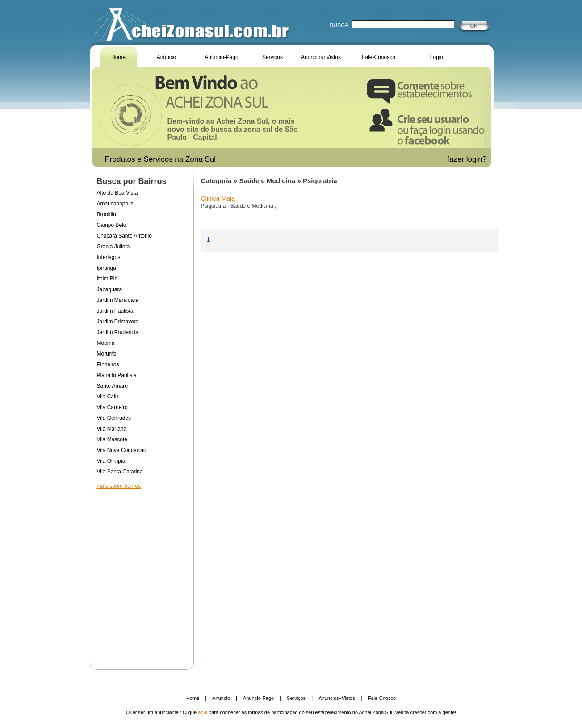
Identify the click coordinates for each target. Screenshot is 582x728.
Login (437, 57)
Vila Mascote (112, 439)
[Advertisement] (142, 573)
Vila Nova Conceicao (122, 450)
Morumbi (107, 354)
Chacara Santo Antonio (124, 236)
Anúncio (166, 57)
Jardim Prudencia (118, 332)
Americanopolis (115, 204)
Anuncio (221, 698)
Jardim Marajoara (118, 300)
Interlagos (109, 257)
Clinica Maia (218, 198)
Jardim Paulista (115, 311)
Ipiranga (107, 268)
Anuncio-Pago (258, 698)
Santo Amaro (112, 386)
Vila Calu (108, 397)
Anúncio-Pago (221, 57)
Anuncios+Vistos (321, 57)
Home (118, 57)
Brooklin (107, 214)
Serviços (272, 57)
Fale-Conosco (379, 57)
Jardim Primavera (118, 322)
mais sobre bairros (119, 486)
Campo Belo (112, 225)
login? (477, 159)
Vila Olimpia (111, 461)
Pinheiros (108, 364)
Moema (106, 343)
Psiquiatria (214, 206)
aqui (203, 712)
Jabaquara (110, 289)
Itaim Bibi (108, 279)
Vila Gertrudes (114, 418)
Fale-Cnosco (382, 698)
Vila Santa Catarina (120, 472)
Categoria (216, 181)
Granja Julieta (113, 247)
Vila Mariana (112, 429)
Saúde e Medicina (267, 181)
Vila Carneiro (112, 407)
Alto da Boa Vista (117, 193)
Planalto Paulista (117, 375)
